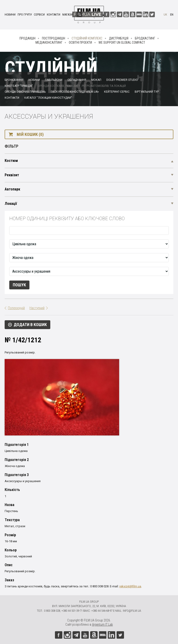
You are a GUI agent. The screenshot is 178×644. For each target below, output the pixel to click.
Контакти (54, 15)
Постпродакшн (54, 38)
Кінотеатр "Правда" (19, 86)
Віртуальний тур (147, 92)
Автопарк (12, 189)
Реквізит (12, 175)
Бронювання (14, 80)
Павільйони (54, 80)
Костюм (11, 161)
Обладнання (77, 80)
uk (165, 15)
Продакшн (27, 38)
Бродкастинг (145, 38)
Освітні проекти (80, 42)
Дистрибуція (119, 38)
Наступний (37, 308)
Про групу (25, 15)
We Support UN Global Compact (122, 42)
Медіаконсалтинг (49, 42)
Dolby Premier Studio (122, 80)
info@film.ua (132, 611)
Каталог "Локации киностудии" (48, 98)
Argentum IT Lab (102, 624)
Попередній (16, 308)
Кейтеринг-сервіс (117, 92)
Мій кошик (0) (30, 134)
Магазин (68, 15)
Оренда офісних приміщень (25, 92)
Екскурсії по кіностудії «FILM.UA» (75, 92)
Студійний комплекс (87, 38)
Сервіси (39, 15)
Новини (10, 15)
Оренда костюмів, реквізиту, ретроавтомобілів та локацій (82, 86)
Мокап (96, 80)
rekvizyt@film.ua (130, 586)
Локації (11, 204)
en (172, 15)
